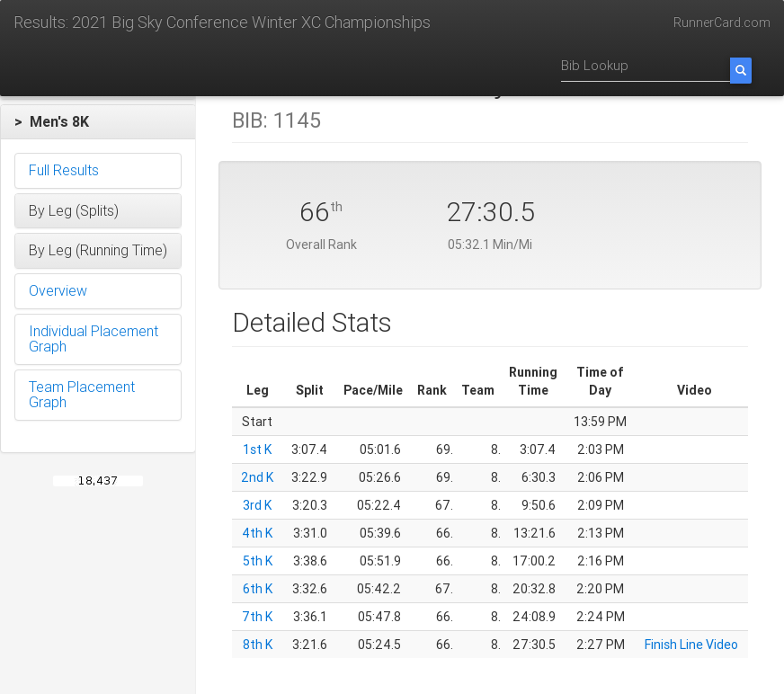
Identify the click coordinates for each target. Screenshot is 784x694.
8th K (258, 645)
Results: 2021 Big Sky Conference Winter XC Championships (222, 22)
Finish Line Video (691, 645)
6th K (258, 589)
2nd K (257, 477)
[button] (98, 122)
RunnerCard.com (722, 22)
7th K (257, 617)
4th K (257, 533)
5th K (258, 561)
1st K (257, 449)
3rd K (257, 505)
